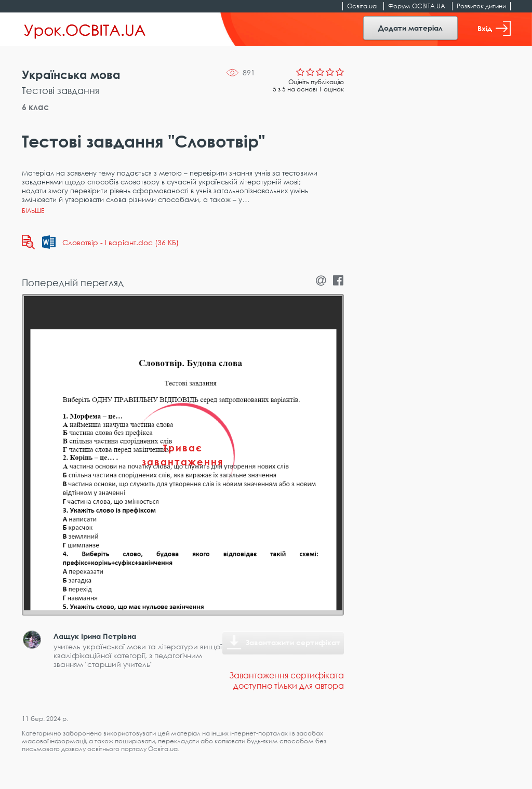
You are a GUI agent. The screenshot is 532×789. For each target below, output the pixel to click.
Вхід (494, 28)
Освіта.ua (362, 6)
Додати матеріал (410, 28)
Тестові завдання (61, 90)
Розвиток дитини (481, 6)
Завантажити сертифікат (293, 642)
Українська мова (71, 75)
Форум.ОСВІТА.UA (417, 6)
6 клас (35, 107)
